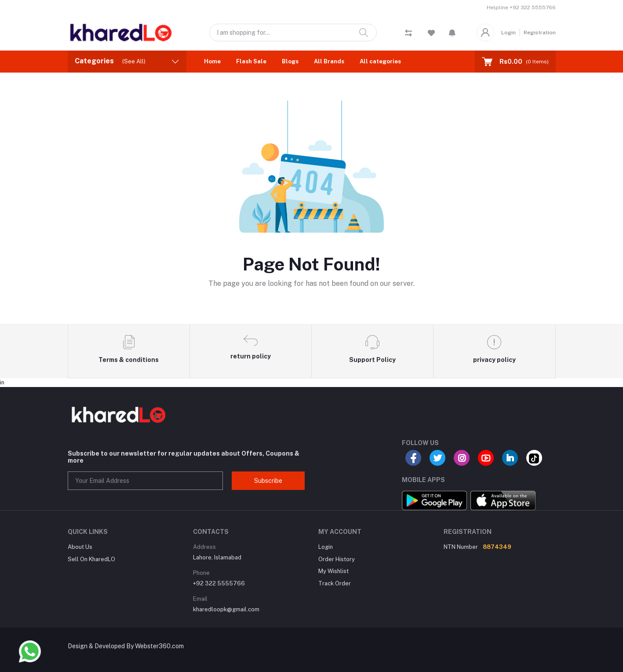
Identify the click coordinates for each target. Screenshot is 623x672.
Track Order (335, 583)
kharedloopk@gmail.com (226, 609)
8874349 (497, 547)
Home (212, 61)
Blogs (290, 61)
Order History (337, 559)
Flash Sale (251, 61)
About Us (80, 547)
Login (508, 33)
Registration (540, 33)
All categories (380, 61)
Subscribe (268, 481)
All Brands (329, 61)
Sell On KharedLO (91, 559)
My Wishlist (333, 571)
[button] (452, 33)
